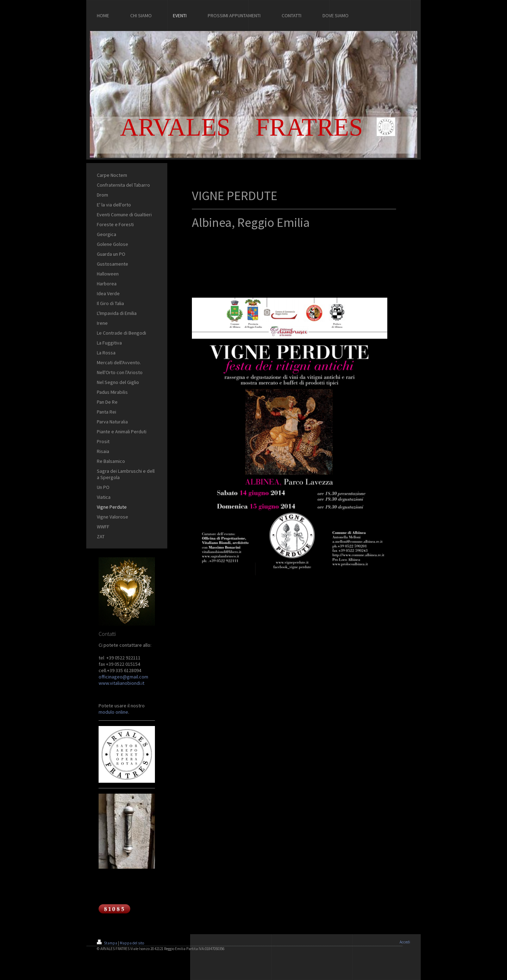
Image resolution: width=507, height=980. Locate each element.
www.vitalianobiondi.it (121, 683)
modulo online (113, 712)
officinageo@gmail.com (123, 677)
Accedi (405, 942)
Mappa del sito (132, 943)
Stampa (107, 943)
